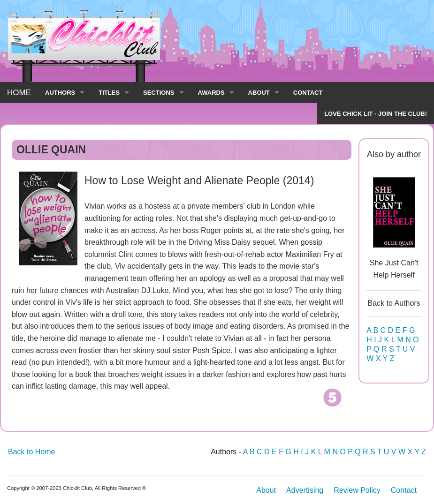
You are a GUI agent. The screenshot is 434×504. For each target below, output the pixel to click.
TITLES (109, 93)
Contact (404, 490)
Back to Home (31, 452)
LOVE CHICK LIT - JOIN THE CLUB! (376, 114)
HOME (19, 93)
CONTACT (308, 93)
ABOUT (259, 93)
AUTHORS (60, 93)
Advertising (305, 490)
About (266, 490)
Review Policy (357, 490)
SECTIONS (159, 93)
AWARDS (211, 93)
